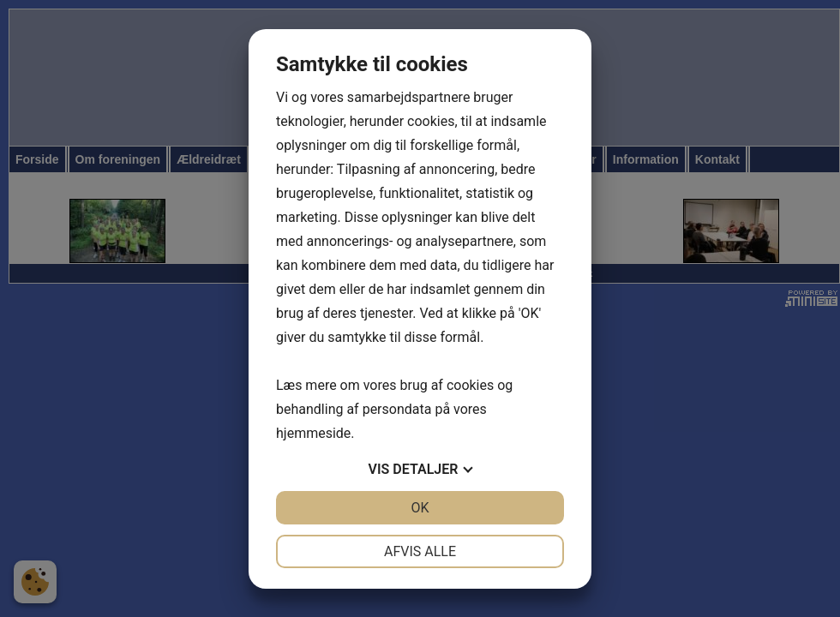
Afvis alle (420, 551)
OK (420, 508)
